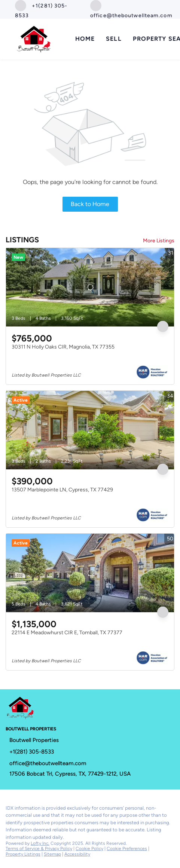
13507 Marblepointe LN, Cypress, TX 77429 (62, 490)
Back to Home (90, 204)
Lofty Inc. (40, 843)
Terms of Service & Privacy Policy (39, 849)
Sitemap (52, 854)
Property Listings (23, 854)
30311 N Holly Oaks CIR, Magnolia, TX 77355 (63, 347)
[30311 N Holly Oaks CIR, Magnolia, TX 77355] (90, 287)
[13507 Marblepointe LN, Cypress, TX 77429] (90, 430)
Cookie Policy (89, 849)
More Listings (159, 241)
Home (85, 39)
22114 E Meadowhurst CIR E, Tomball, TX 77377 (67, 633)
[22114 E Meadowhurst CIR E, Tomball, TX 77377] (90, 573)
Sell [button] (114, 39)
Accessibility (77, 854)
